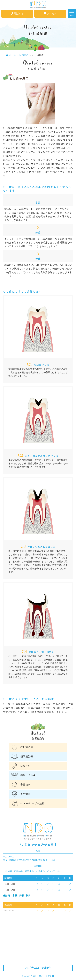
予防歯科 (26, 794)
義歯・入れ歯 (28, 775)
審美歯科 (26, 785)
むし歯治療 (27, 747)
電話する (17, 14)
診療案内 (24, 55)
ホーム (11, 55)
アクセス (50, 13)
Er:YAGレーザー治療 (32, 803)
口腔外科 (26, 766)
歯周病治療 (27, 757)
